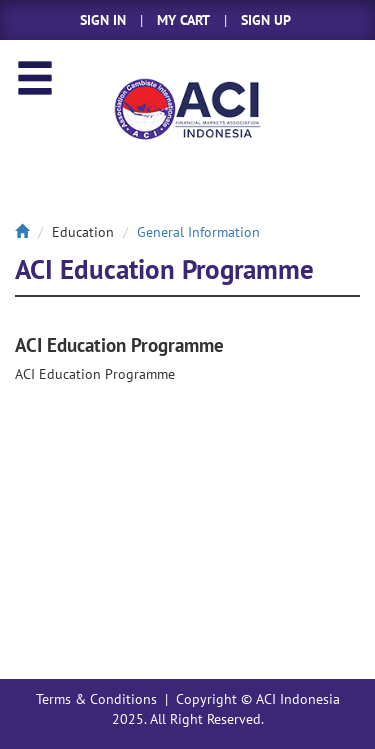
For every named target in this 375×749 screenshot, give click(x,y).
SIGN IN (103, 20)
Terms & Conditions (96, 699)
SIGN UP (266, 20)
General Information (198, 232)
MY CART (183, 20)
